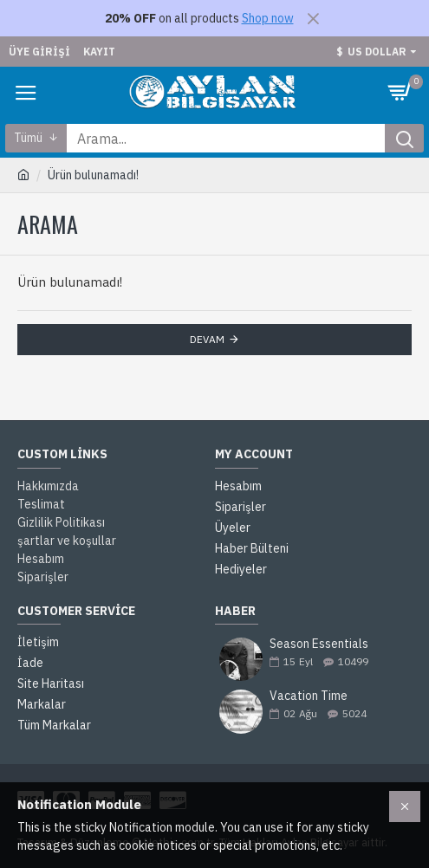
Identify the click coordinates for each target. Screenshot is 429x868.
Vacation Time (309, 696)
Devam (207, 339)
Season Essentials (319, 644)
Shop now (268, 18)
